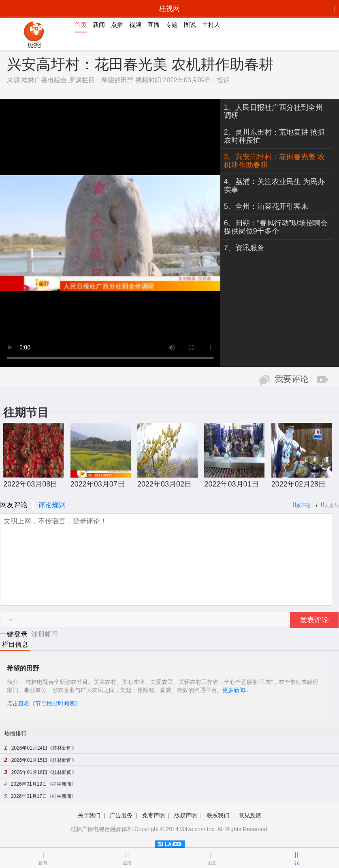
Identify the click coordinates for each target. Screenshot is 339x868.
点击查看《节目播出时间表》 (44, 703)
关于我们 (89, 815)
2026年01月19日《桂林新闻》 (44, 784)
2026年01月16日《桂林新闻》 (44, 772)
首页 (81, 25)
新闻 (99, 25)
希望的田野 (117, 80)
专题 (172, 25)
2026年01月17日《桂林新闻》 (44, 796)
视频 (135, 25)
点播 (117, 25)
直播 (154, 25)
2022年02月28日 (298, 484)
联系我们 (218, 815)
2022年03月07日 (98, 484)
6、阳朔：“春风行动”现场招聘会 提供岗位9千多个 (276, 227)
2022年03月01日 (231, 484)
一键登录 (15, 634)
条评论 (303, 506)
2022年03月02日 (164, 484)
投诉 (223, 80)
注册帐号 (45, 634)
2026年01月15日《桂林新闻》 (44, 760)
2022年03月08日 (30, 484)
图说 (190, 25)
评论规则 (52, 505)
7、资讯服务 (244, 248)
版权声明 (185, 815)
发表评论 (314, 620)
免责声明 (154, 815)
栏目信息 (15, 644)
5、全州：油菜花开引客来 (266, 206)
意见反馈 (250, 815)
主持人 (211, 25)
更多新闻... (236, 690)
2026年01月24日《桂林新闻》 (44, 748)
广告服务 (121, 815)
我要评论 (292, 379)
